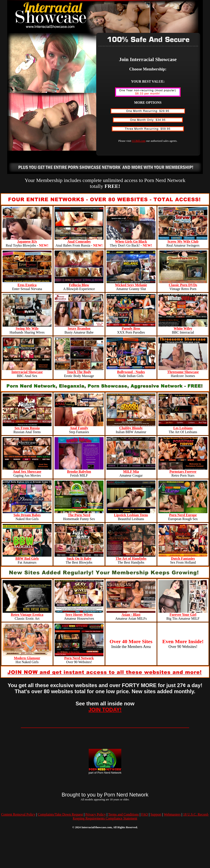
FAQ (145, 814)
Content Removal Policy (18, 814)
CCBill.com (138, 141)
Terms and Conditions (123, 814)
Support (156, 814)
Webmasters (172, 814)
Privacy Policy (96, 814)
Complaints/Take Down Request (60, 814)
